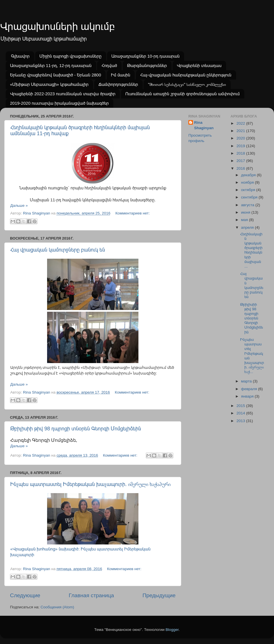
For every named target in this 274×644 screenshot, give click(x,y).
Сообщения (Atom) (57, 607)
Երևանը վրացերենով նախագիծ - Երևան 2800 (56, 75)
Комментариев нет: (132, 213)
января (248, 396)
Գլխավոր (20, 56)
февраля (250, 389)
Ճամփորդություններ (118, 84)
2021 (241, 131)
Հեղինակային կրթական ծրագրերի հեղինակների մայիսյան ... (251, 250)
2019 (241, 146)
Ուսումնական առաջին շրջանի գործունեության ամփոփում (183, 94)
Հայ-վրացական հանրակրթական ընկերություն (186, 75)
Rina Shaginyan (204, 125)
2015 (241, 406)
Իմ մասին (121, 75)
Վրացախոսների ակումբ (57, 26)
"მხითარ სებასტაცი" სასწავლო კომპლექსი (187, 84)
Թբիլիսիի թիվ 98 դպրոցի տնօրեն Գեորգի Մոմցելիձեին (76, 429)
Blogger (172, 630)
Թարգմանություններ (147, 65)
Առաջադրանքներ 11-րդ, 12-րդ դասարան (51, 65)
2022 (241, 123)
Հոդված (109, 65)
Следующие (25, 595)
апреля (248, 227)
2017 (241, 161)
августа (248, 205)
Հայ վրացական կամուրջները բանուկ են (58, 250)
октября (249, 190)
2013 (241, 421)
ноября (248, 182)
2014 (241, 413)
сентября (250, 197)
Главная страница (91, 595)
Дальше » (19, 205)
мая (245, 220)
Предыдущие (159, 595)
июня (246, 212)
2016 (241, 168)
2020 (241, 138)
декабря (249, 175)
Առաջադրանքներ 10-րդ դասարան (145, 56)
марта (247, 381)
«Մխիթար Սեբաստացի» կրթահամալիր (49, 84)
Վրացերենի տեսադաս (199, 65)
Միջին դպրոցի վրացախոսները (70, 56)
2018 (241, 153)
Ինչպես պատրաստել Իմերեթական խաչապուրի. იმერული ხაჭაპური (90, 484)
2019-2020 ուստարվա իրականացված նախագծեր (59, 103)
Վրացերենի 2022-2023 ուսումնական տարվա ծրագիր (63, 94)
